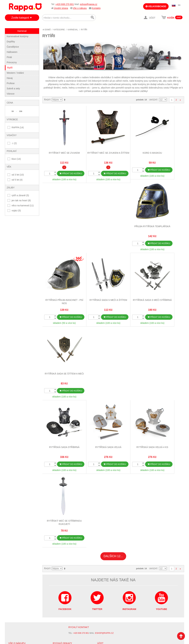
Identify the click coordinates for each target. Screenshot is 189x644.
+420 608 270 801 (65, 4)
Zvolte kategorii (20, 18)
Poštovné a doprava (20, 432)
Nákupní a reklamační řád (22, 428)
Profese (11, 83)
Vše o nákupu (80, 8)
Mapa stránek (60, 420)
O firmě (12, 420)
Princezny (12, 62)
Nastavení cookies (87, 463)
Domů (47, 30)
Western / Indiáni (15, 73)
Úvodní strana (61, 8)
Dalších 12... (113, 328)
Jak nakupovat (16, 424)
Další (180, 100)
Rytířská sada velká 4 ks (131, 288)
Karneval (73, 30)
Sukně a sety (13, 88)
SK (179, 5)
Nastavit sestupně (65, 100)
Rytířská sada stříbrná (60, 288)
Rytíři (10, 68)
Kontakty (96, 8)
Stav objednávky (107, 424)
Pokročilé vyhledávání (66, 428)
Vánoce (11, 94)
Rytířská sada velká (95, 288)
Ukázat (153, 100)
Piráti (9, 57)
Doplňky (11, 42)
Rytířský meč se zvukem (60, 144)
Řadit (47, 100)
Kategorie (59, 30)
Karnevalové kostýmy (18, 36)
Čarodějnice (13, 47)
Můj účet (102, 420)
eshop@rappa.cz (89, 4)
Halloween (12, 52)
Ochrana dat (15, 436)
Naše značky (15, 440)
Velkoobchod (156, 6)
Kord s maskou (131, 144)
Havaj (10, 78)
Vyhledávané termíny (65, 424)
